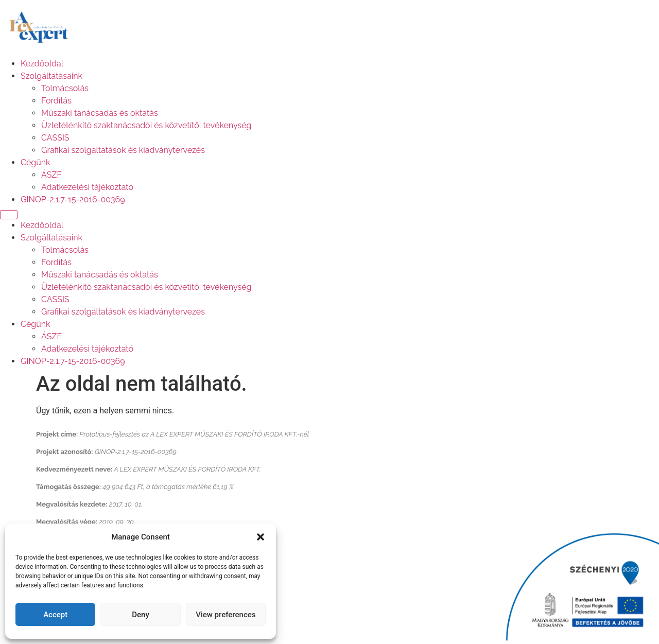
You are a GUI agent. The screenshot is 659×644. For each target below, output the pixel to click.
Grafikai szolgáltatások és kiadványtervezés (123, 150)
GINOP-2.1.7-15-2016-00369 (73, 199)
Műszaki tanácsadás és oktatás (100, 113)
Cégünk (36, 162)
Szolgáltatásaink (51, 76)
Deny (141, 615)
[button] (261, 537)
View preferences (226, 615)
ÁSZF (51, 175)
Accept (55, 615)
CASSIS (55, 138)
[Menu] (9, 215)
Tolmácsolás (65, 88)
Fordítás (56, 101)
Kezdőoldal (42, 64)
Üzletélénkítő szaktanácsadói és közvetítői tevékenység (146, 125)
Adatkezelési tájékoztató (87, 187)
